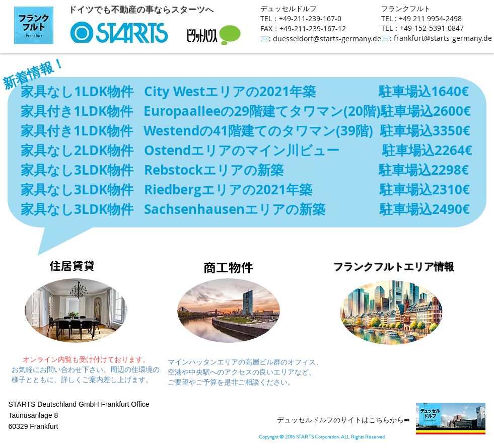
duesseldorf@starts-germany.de (327, 39)
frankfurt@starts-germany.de (443, 38)
